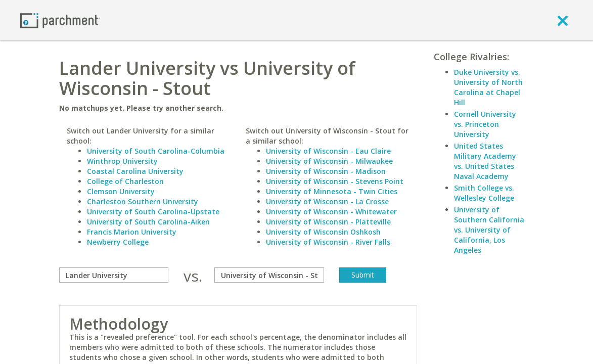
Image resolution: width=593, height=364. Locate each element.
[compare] (114, 275)
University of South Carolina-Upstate (153, 212)
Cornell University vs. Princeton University (485, 124)
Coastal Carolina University (135, 171)
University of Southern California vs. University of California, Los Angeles (489, 230)
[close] (563, 20)
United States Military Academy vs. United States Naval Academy (485, 161)
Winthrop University (122, 161)
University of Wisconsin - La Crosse (327, 201)
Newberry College (118, 242)
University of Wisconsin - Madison (326, 171)
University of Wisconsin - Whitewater (331, 212)
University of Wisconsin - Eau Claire (328, 151)
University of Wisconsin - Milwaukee (329, 161)
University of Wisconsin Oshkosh (323, 232)
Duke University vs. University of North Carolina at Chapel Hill (488, 87)
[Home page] (60, 20)
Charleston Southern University (143, 201)
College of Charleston (125, 181)
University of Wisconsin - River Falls (328, 242)
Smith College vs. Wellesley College (484, 193)
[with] (269, 275)
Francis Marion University (132, 232)
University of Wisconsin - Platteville (328, 222)
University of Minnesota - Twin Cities (332, 191)
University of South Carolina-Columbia (156, 151)
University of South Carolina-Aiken (148, 222)
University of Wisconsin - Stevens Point (335, 181)
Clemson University (121, 191)
